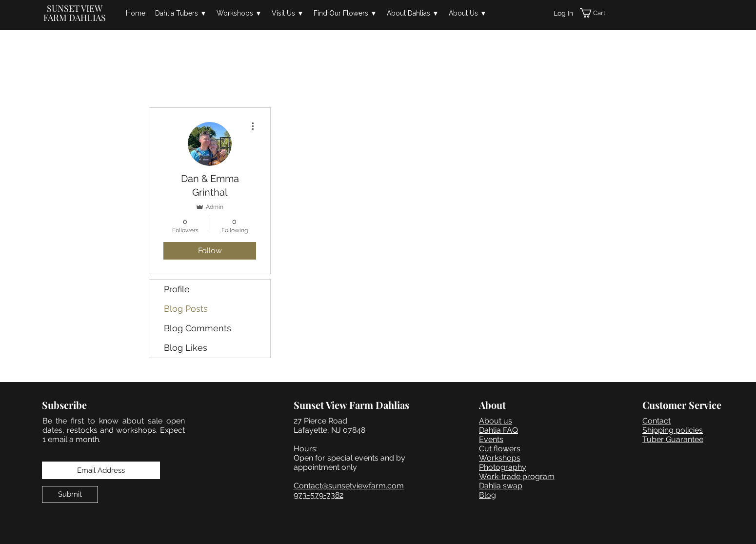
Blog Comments (198, 328)
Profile (177, 289)
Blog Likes (186, 348)
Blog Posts (186, 309)
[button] (181, 13)
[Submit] (70, 494)
